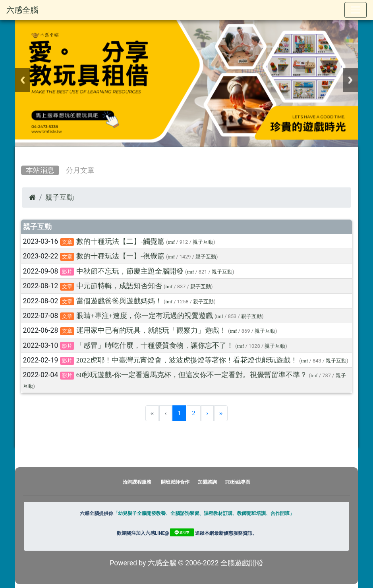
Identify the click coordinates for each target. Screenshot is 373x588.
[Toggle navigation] (356, 10)
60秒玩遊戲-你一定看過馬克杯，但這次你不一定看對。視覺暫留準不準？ (192, 375)
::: (23, 154)
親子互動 (60, 197)
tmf (171, 242)
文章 (67, 242)
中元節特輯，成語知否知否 (119, 286)
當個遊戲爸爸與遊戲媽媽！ (119, 301)
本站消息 (40, 170)
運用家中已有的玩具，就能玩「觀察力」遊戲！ (151, 330)
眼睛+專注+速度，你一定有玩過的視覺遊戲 (145, 316)
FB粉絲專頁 (238, 482)
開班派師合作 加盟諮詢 (189, 482)
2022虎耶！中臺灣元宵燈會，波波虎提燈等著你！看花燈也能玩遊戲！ (187, 360)
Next (350, 80)
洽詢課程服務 (137, 482)
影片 (67, 272)
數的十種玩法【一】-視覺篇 (120, 256)
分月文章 (80, 170)
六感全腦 (22, 10)
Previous (23, 80)
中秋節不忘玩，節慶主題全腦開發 (130, 271)
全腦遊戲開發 (242, 563)
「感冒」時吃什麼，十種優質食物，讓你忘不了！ (155, 345)
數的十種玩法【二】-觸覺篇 (120, 241)
